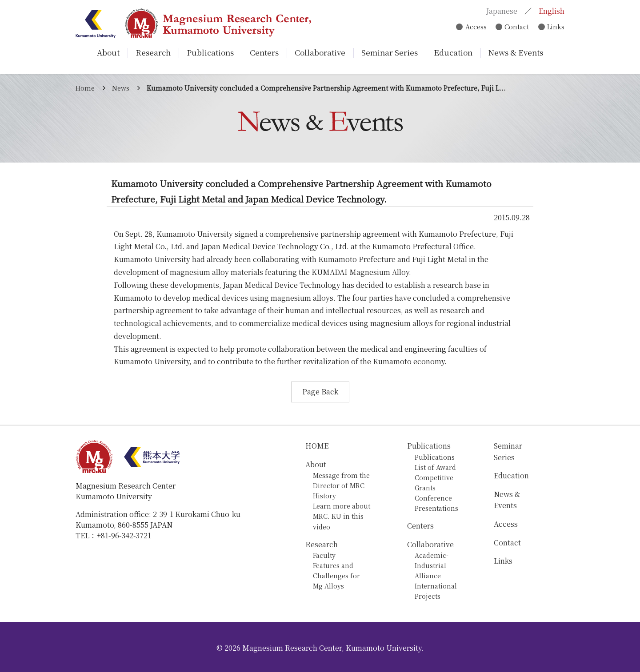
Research (322, 544)
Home (85, 88)
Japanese (502, 11)
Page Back (320, 392)
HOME (317, 446)
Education (511, 475)
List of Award (435, 467)
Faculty (324, 555)
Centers (420, 526)
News (121, 88)
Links (556, 27)
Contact (516, 27)
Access (474, 27)
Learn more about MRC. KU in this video (342, 516)
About (316, 464)
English (552, 11)
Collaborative (430, 544)
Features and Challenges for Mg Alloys (336, 575)
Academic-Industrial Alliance (432, 565)
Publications (429, 446)
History (324, 495)
